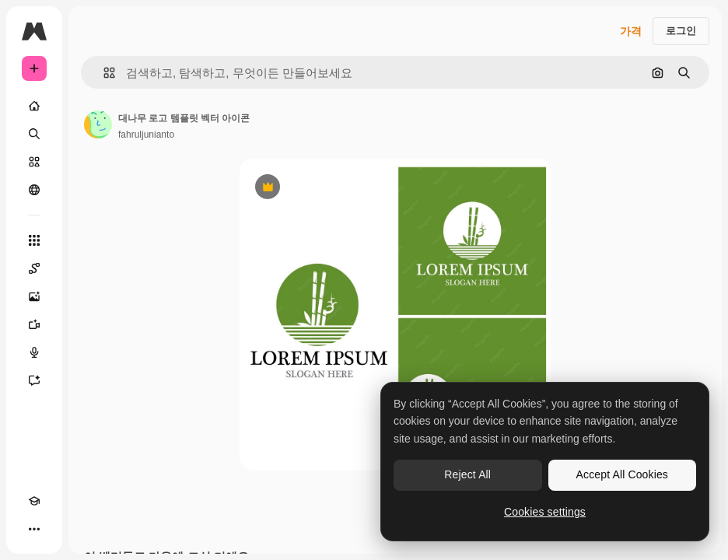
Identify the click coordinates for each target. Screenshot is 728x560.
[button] (103, 73)
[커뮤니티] (34, 190)
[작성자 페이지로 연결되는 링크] (98, 124)
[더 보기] (34, 529)
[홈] (34, 106)
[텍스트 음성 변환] (34, 352)
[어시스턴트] (34, 380)
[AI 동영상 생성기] (34, 324)
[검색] (34, 134)
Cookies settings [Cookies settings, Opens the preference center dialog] (545, 512)
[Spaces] (34, 268)
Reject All (467, 474)
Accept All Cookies (622, 474)
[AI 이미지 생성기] (34, 296)
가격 (631, 31)
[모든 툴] (34, 240)
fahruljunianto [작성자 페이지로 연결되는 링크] (146, 135)
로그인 (681, 31)
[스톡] (34, 162)
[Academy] (34, 501)
